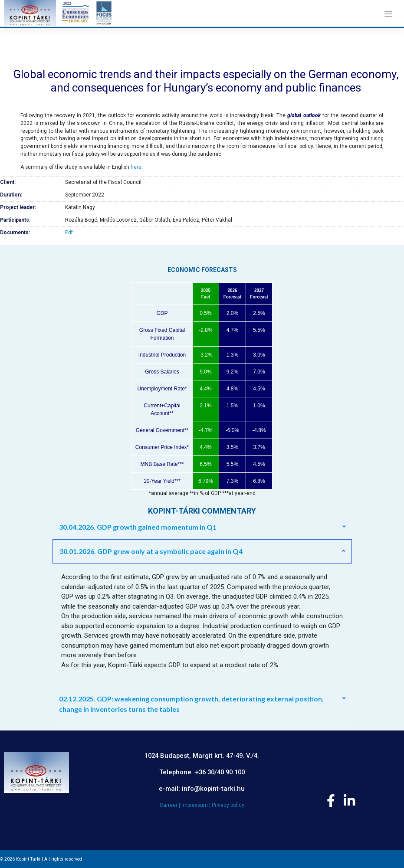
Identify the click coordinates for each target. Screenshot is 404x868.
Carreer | (171, 805)
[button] (202, 527)
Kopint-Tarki (28, 859)
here (136, 167)
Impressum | (197, 805)
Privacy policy (228, 805)
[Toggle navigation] (388, 14)
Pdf (69, 233)
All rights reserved (63, 859)
